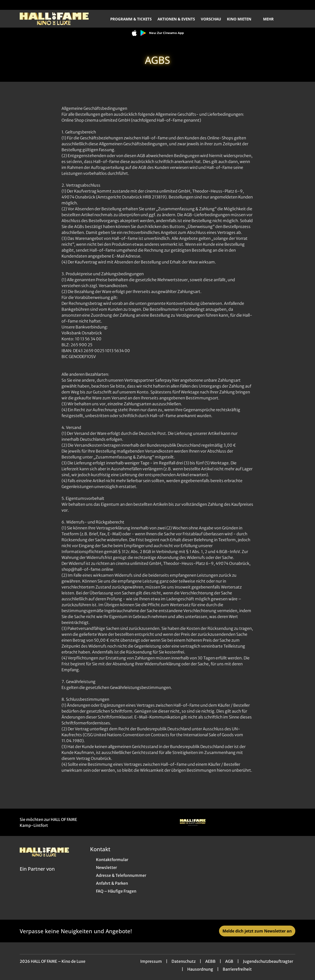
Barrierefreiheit (237, 969)
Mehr (271, 19)
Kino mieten (242, 19)
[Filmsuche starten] (290, 19)
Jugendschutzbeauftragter (268, 961)
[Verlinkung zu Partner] (193, 822)
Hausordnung (200, 969)
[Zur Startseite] (54, 19)
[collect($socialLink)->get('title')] (9, 5)
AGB (229, 961)
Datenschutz (184, 961)
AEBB (210, 961)
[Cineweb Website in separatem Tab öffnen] (37, 875)
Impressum (151, 961)
